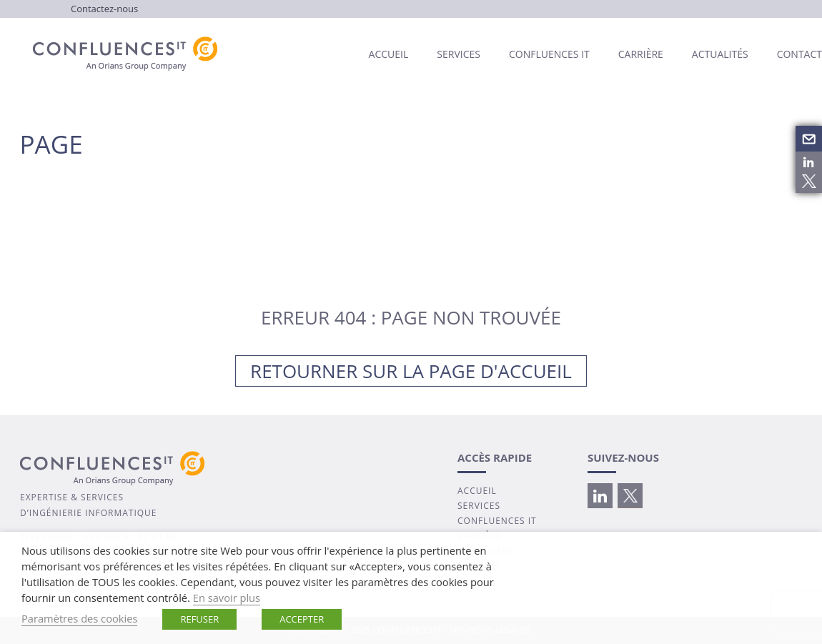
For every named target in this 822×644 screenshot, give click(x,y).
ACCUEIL (477, 491)
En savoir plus (227, 598)
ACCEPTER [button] (302, 619)
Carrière (641, 54)
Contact (799, 54)
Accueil (389, 54)
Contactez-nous (104, 9)
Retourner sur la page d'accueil (411, 371)
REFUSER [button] (199, 619)
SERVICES (479, 506)
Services (459, 54)
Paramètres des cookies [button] (79, 618)
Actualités (720, 54)
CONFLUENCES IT (497, 521)
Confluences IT (549, 54)
